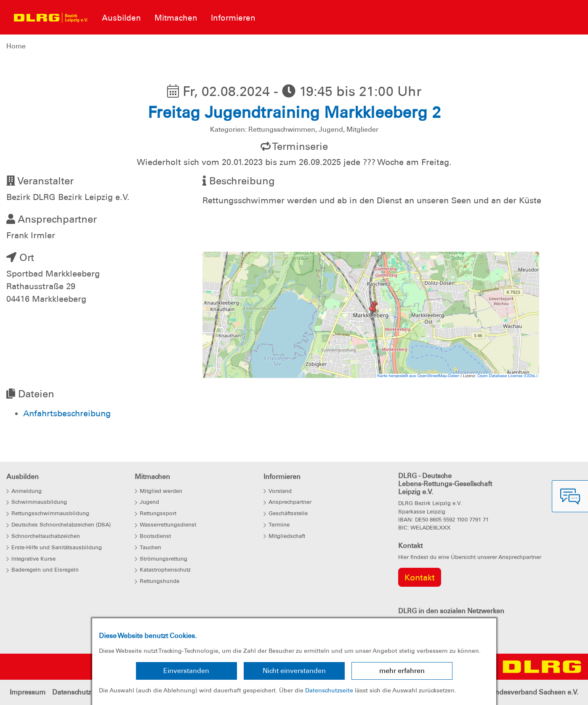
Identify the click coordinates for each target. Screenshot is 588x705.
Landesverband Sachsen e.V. (533, 692)
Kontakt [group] (420, 577)
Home (16, 46)
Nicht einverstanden (294, 671)
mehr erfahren (402, 671)
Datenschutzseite (329, 690)
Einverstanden (186, 671)
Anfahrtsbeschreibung (67, 413)
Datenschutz (72, 692)
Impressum (28, 692)
